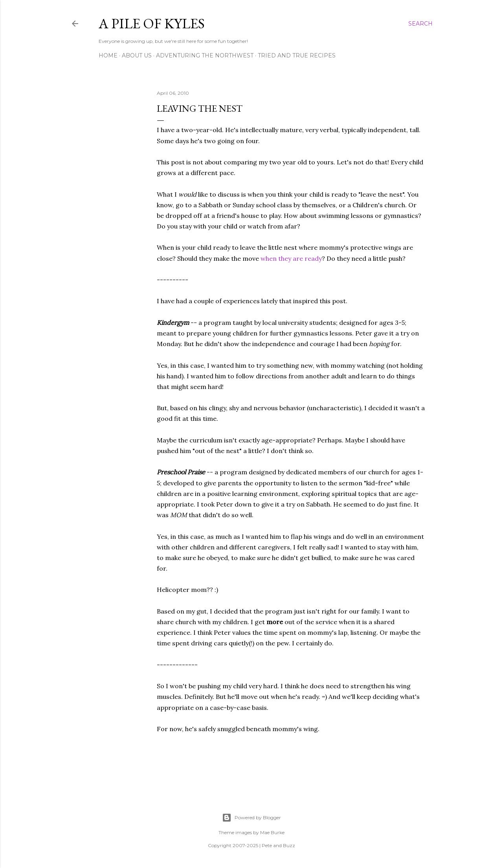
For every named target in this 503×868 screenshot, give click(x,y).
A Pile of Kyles (152, 23)
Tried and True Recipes (297, 55)
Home (108, 55)
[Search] (420, 24)
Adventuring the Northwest (205, 55)
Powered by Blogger (251, 818)
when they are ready (291, 258)
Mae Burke (272, 832)
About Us (137, 55)
